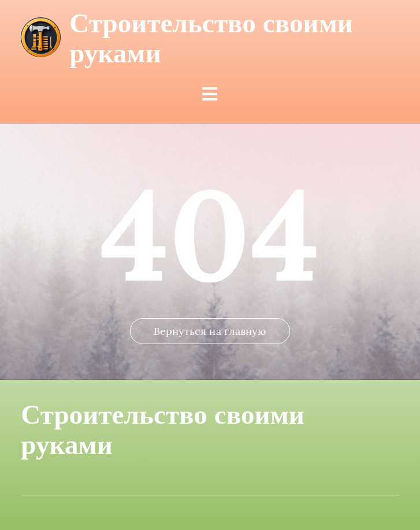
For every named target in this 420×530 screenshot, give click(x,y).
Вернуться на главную (210, 331)
